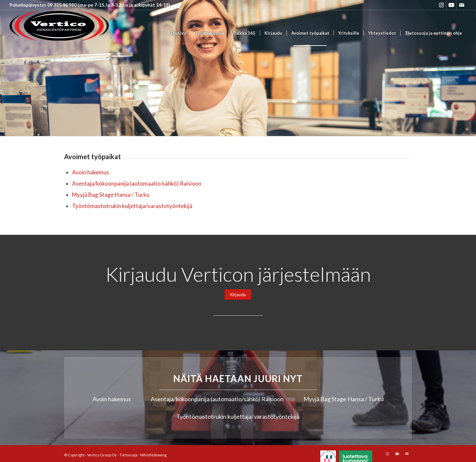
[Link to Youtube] (451, 5)
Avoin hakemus (91, 172)
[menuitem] (178, 33)
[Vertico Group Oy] (59, 33)
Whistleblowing (153, 455)
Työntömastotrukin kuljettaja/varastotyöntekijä (132, 206)
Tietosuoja (128, 455)
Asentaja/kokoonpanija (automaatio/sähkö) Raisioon (137, 183)
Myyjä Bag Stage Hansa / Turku (111, 195)
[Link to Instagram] (441, 5)
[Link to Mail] (461, 5)
